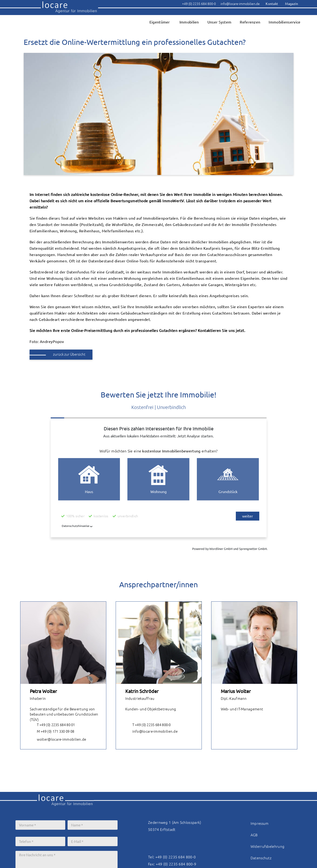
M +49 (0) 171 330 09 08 (52, 732)
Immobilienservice (285, 22)
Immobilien (189, 22)
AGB (254, 835)
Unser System (220, 22)
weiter (248, 516)
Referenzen (250, 22)
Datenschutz (261, 858)
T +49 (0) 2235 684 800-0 (148, 725)
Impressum (260, 823)
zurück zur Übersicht (69, 354)
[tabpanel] (63, 675)
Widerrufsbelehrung (267, 847)
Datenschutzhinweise (76, 526)
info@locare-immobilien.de (152, 732)
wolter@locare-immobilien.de (58, 740)
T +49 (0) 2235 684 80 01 (52, 725)
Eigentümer (160, 22)
